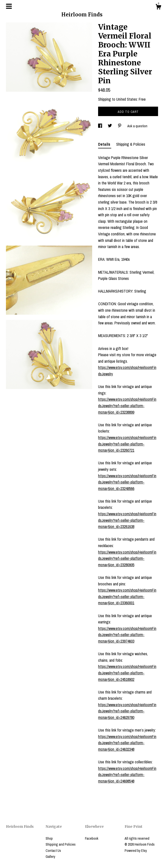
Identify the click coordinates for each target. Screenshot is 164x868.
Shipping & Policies (131, 144)
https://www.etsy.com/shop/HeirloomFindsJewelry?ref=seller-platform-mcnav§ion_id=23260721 (127, 444)
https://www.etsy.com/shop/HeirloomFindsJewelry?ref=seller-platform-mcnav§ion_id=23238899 (127, 406)
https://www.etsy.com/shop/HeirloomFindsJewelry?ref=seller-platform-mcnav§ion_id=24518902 (127, 673)
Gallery (50, 857)
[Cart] (158, 7)
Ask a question (137, 126)
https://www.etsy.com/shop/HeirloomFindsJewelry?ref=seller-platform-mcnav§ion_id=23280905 (127, 558)
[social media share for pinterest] (120, 126)
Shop (49, 838)
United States (127, 99)
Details (105, 144)
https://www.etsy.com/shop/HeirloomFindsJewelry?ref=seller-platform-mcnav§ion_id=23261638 (127, 520)
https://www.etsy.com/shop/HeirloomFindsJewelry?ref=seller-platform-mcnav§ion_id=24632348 (127, 743)
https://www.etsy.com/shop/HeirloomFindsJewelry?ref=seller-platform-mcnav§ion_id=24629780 (127, 711)
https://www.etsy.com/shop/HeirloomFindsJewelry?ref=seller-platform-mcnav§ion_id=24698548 (127, 775)
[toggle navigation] (9, 6)
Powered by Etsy (136, 851)
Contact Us (53, 851)
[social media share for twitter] (110, 126)
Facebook (92, 838)
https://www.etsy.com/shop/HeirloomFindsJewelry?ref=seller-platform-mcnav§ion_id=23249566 (127, 482)
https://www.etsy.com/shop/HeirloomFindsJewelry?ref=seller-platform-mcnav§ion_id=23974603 (127, 635)
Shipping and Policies (61, 844)
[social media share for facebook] (100, 126)
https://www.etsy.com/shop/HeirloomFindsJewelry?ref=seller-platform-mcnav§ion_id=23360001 (127, 596)
